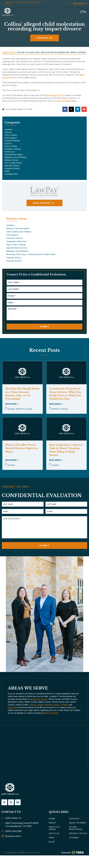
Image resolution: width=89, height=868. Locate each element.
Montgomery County (38, 703)
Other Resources (76, 832)
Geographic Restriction (16, 241)
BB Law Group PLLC (54, 95)
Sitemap (74, 842)
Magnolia (49, 709)
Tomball (64, 709)
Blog (12, 52)
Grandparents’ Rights (14, 154)
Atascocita (12, 712)
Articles (54, 838)
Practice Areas (54, 832)
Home (5, 52)
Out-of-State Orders (13, 163)
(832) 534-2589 (63, 101)
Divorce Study (11, 146)
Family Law (10, 152)
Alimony (8, 132)
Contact (74, 823)
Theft (7, 171)
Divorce (8, 143)
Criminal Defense (12, 141)
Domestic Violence (13, 149)
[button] (83, 12)
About (53, 827)
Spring (57, 709)
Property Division (12, 168)
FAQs (52, 842)
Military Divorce (12, 160)
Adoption (9, 129)
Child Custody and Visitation (19, 232)
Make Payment (78, 827)
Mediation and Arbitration (16, 157)
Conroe (32, 709)
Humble (40, 709)
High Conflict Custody (16, 245)
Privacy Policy (78, 838)
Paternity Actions (12, 166)
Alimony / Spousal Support (18, 228)
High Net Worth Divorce (17, 248)
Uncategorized (11, 174)
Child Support (11, 138)
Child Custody (11, 135)
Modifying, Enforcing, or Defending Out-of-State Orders (31, 254)
